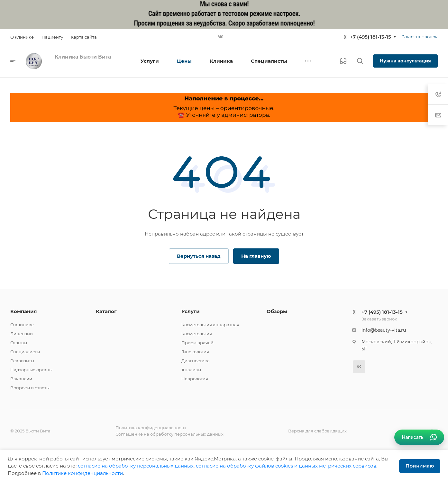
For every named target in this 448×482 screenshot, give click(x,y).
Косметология (197, 334)
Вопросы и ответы (30, 388)
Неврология (195, 379)
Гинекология (195, 352)
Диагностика (196, 361)
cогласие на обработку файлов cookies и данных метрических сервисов (286, 466)
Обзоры (277, 311)
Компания (23, 311)
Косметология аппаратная (210, 325)
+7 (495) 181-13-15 (370, 37)
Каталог (106, 311)
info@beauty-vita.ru (384, 330)
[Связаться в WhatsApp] (419, 437)
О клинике (22, 325)
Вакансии (21, 379)
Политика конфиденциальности (151, 428)
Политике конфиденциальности (82, 473)
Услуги (191, 311)
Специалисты (25, 352)
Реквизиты (22, 361)
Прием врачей (197, 343)
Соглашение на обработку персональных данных (169, 434)
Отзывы (19, 343)
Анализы (191, 370)
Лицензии (22, 334)
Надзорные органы (31, 370)
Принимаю (420, 466)
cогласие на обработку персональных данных (136, 466)
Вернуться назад (199, 256)
